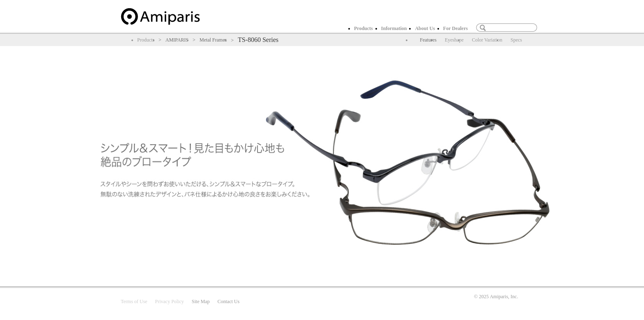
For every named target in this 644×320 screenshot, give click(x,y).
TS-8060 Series (258, 40)
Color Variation (487, 40)
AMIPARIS (177, 40)
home (160, 16)
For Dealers (455, 28)
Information (394, 28)
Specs (516, 40)
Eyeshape (454, 40)
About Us (425, 28)
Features (428, 40)
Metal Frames (213, 40)
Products (363, 28)
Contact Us (228, 301)
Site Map (201, 301)
